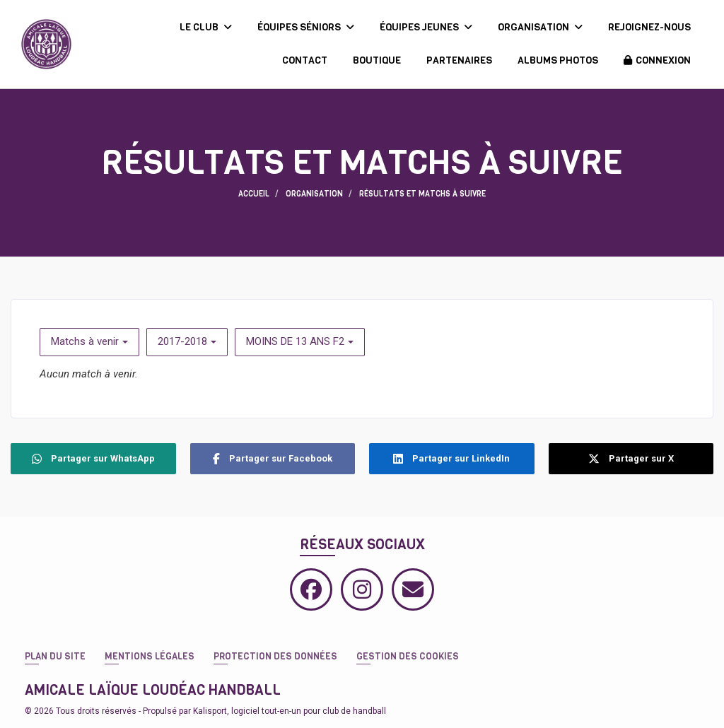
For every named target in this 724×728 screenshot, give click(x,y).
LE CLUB (206, 27)
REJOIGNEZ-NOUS (649, 27)
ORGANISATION (540, 27)
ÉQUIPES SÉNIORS (306, 27)
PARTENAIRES (459, 60)
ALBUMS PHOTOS (558, 60)
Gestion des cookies (408, 656)
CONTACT (305, 60)
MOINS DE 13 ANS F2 (300, 341)
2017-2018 (187, 341)
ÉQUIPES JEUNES (426, 27)
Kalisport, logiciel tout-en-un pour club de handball (290, 711)
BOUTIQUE (377, 60)
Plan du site (55, 656)
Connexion (657, 60)
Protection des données (275, 656)
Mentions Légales (150, 656)
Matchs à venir (89, 341)
